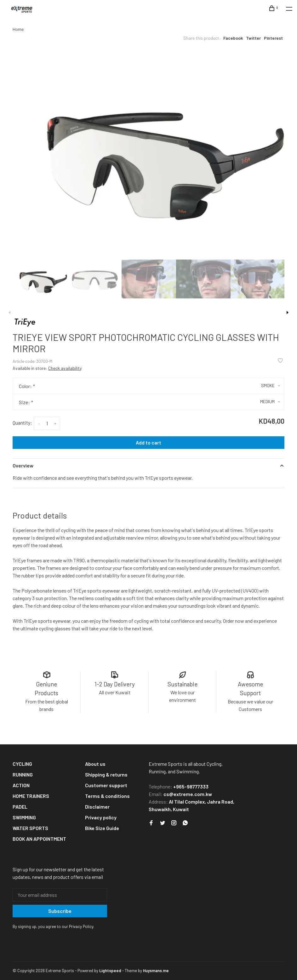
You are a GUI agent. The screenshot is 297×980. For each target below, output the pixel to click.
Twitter (253, 38)
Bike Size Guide (102, 828)
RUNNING (23, 774)
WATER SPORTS (30, 828)
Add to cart (148, 442)
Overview (23, 465)
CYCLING (22, 764)
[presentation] (40, 279)
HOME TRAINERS (31, 796)
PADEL (20, 807)
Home (18, 29)
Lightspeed (110, 971)
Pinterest (273, 38)
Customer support (106, 785)
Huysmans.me (156, 971)
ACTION (21, 785)
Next (288, 312)
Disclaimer (97, 807)
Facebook (233, 38)
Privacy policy (101, 817)
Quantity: (22, 423)
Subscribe (60, 911)
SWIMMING (24, 817)
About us (95, 764)
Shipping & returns (106, 774)
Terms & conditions (107, 796)
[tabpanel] (148, 150)
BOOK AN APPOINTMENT (39, 839)
